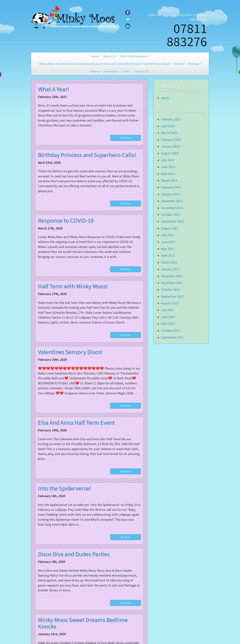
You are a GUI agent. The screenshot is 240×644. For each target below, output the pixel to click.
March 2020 (169, 133)
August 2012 (170, 303)
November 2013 (172, 208)
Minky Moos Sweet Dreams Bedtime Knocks (83, 623)
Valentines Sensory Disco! (70, 352)
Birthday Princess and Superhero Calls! (87, 155)
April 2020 (168, 126)
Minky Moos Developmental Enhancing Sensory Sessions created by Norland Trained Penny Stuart (105, 64)
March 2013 (169, 262)
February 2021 (171, 119)
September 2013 (172, 221)
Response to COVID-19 (66, 220)
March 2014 (169, 181)
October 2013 (171, 215)
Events (179, 64)
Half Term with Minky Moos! (73, 286)
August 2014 (170, 153)
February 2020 (171, 140)
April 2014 (168, 174)
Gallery (95, 71)
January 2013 (170, 269)
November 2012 (172, 283)
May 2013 (168, 249)
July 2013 (168, 235)
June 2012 (168, 317)
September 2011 (172, 337)
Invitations (111, 71)
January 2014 (170, 194)
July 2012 (168, 310)
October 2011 (171, 331)
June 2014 (168, 167)
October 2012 (171, 290)
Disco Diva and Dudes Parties (74, 554)
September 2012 (172, 297)
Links (126, 71)
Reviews (194, 64)
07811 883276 (187, 35)
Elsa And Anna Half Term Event (76, 423)
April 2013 (168, 256)
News (165, 98)
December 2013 (172, 201)
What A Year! (54, 89)
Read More (126, 138)
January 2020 (170, 146)
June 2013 (168, 242)
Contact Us (142, 71)
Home (95, 56)
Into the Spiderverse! (64, 488)
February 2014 (171, 187)
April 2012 (168, 324)
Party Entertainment (134, 56)
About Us (109, 56)
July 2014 (168, 160)
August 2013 (170, 228)
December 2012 (172, 276)
